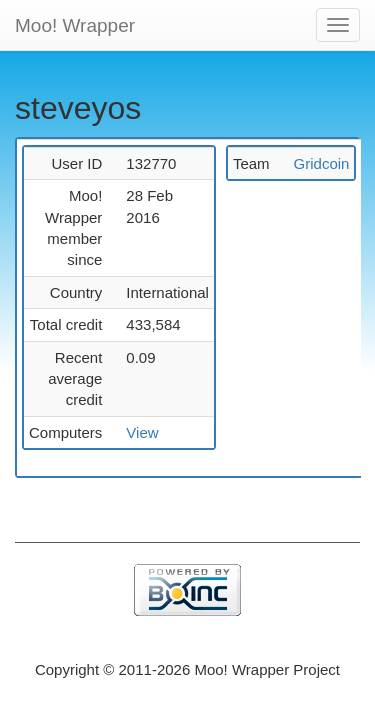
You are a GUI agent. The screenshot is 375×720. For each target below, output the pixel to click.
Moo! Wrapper (75, 25)
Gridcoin (322, 163)
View (142, 432)
